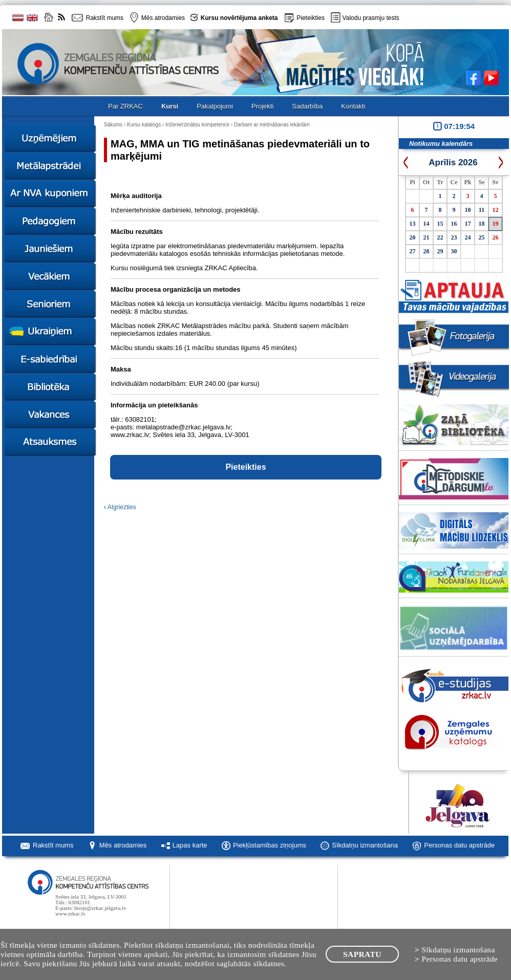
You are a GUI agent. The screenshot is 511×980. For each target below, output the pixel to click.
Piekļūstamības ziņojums (270, 845)
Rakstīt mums (53, 845)
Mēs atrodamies (123, 845)
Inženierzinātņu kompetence (197, 125)
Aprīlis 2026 (453, 162)
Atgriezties (120, 507)
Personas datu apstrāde (459, 845)
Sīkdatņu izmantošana (365, 845)
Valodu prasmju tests (371, 18)
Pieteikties (311, 18)
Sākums (113, 125)
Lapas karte (190, 845)
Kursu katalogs (144, 125)
